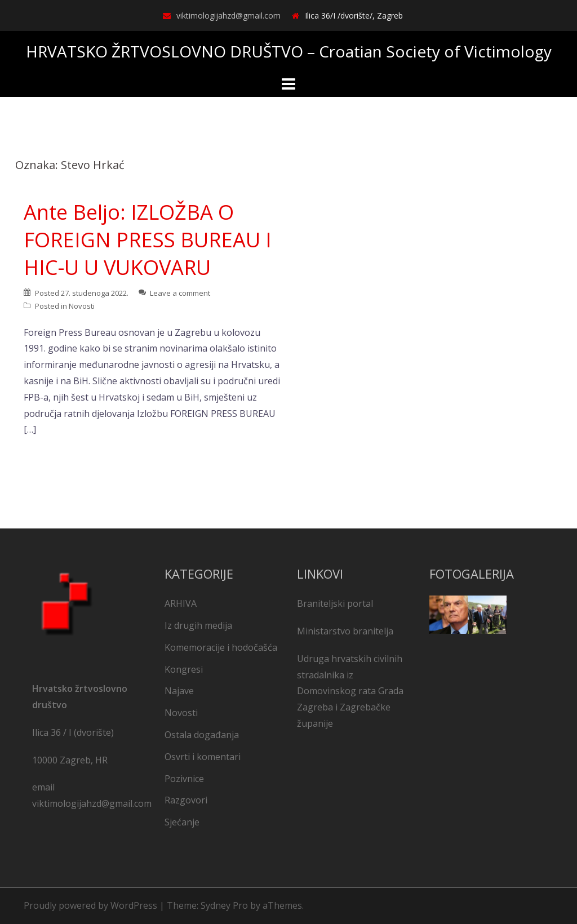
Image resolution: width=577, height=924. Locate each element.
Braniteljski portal (335, 603)
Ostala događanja (202, 735)
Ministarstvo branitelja (345, 631)
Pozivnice (184, 779)
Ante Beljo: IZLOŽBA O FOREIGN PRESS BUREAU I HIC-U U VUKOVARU (148, 240)
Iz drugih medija (198, 625)
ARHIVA (181, 603)
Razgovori (186, 800)
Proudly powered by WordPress (90, 905)
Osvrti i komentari (203, 757)
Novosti (82, 306)
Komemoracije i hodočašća (221, 647)
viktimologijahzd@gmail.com (228, 15)
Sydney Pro (224, 905)
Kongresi (184, 669)
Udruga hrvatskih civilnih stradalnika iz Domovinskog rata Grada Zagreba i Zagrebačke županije (350, 691)
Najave (179, 691)
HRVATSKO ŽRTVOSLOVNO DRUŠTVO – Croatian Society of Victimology (289, 51)
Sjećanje (182, 822)
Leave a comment (180, 293)
